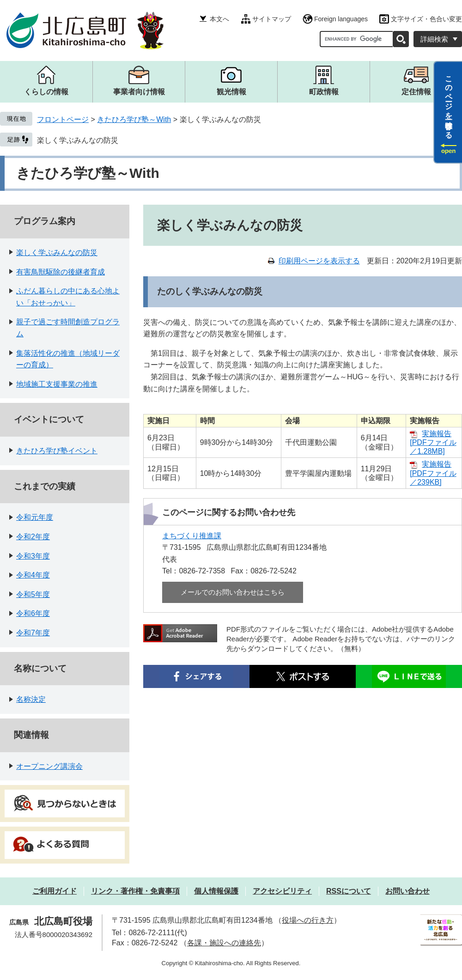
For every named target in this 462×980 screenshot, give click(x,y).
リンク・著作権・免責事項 (135, 891)
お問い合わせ (407, 891)
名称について (40, 668)
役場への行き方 (308, 920)
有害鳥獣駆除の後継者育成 (61, 272)
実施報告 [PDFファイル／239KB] (433, 473)
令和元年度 (35, 517)
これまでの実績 (45, 486)
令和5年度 (33, 594)
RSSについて (349, 891)
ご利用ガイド (55, 891)
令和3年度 (33, 556)
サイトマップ (272, 19)
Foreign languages (341, 19)
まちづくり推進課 (192, 536)
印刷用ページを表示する (319, 261)
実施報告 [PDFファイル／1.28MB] (433, 442)
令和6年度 (33, 613)
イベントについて (49, 419)
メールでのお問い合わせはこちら (233, 592)
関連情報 (31, 735)
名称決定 (31, 699)
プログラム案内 (45, 221)
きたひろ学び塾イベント (57, 451)
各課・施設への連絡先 (224, 943)
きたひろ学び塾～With (134, 119)
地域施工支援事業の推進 (57, 384)
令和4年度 (33, 575)
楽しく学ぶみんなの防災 (78, 140)
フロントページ (63, 119)
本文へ (219, 19)
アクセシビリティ (282, 891)
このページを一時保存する (449, 103)
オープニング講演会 (49, 766)
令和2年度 (33, 537)
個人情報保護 (216, 891)
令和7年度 (33, 633)
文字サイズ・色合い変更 (426, 19)
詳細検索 (434, 39)
